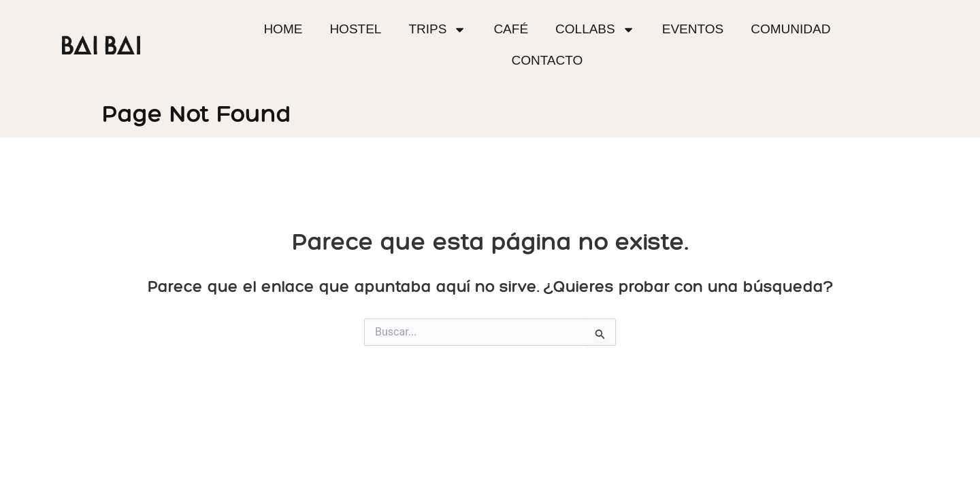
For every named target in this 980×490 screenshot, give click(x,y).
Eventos (693, 29)
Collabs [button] (595, 30)
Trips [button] (437, 30)
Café (511, 29)
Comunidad (790, 29)
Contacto (547, 60)
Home (283, 29)
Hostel (355, 29)
